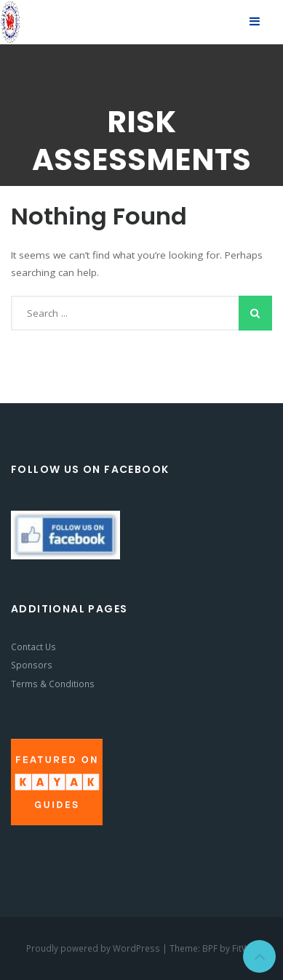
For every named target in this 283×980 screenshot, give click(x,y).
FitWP (243, 948)
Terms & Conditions (53, 684)
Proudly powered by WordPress (94, 948)
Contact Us (33, 647)
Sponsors (32, 665)
